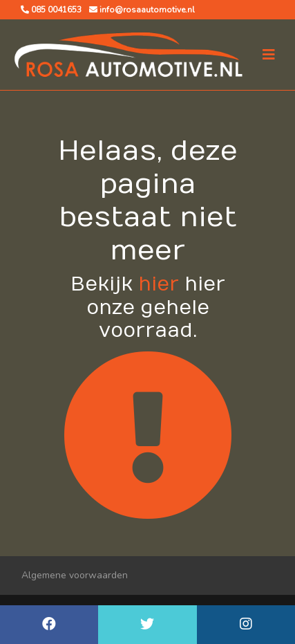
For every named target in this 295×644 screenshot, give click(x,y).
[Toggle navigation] (269, 55)
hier (159, 285)
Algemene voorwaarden (75, 575)
